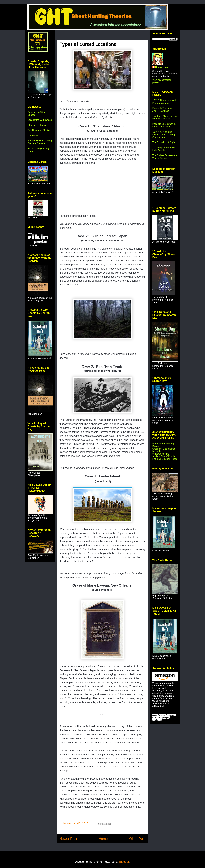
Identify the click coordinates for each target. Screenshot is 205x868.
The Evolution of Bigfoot (165, 142)
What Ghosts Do (161, 454)
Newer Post (68, 839)
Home (103, 839)
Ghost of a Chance (37, 125)
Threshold (33, 135)
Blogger (124, 862)
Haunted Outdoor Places (165, 459)
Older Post (137, 839)
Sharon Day (162, 67)
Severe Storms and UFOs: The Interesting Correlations (164, 134)
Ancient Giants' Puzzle (164, 456)
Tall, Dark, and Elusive (39, 130)
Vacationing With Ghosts (40, 120)
